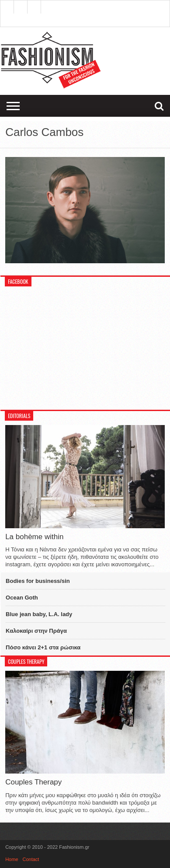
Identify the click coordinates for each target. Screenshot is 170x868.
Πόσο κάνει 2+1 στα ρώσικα (43, 647)
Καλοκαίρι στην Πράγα (36, 631)
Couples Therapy (33, 782)
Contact (31, 859)
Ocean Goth (22, 598)
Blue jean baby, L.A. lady (39, 614)
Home (12, 859)
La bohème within (34, 537)
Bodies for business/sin (38, 581)
